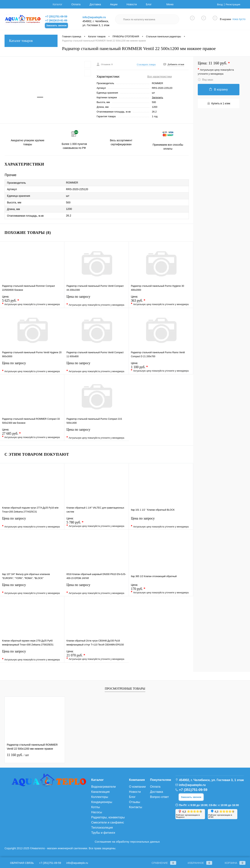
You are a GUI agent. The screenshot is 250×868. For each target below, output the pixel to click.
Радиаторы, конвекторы (108, 817)
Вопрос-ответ (159, 797)
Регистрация (232, 4)
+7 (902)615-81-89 (56, 20)
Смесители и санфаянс (108, 822)
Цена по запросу (96, 302)
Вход (219, 4)
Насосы (97, 812)
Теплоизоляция (102, 828)
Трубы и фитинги (103, 833)
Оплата (76, 4)
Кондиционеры (102, 802)
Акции (114, 4)
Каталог (57, 4)
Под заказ (205, 80)
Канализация (100, 792)
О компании (137, 787)
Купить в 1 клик (219, 103)
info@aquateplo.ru (94, 17)
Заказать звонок (56, 25)
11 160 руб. (18, 755)
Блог (149, 4)
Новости (132, 4)
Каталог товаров (31, 41)
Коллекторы (100, 797)
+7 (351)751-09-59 (56, 16)
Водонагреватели (103, 787)
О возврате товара (146, 64)
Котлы (96, 807)
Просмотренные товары (125, 689)
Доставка (95, 4)
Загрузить (157, 97)
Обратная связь (19, 863)
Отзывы (135, 802)
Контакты (136, 807)
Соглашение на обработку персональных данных (127, 842)
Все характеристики (159, 77)
